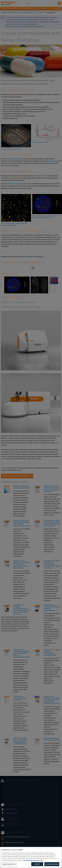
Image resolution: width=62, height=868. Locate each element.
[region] (31, 857)
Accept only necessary (52, 864)
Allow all (37, 864)
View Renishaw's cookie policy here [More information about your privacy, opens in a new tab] (33, 860)
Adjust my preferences (9, 864)
